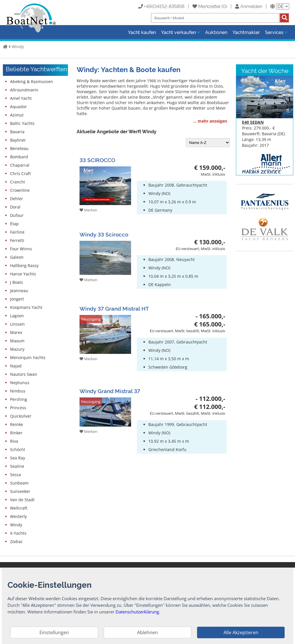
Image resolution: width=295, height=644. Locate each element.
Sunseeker (20, 491)
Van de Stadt (22, 500)
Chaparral (20, 165)
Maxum (17, 341)
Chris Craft (20, 173)
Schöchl (18, 449)
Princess (18, 408)
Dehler (17, 199)
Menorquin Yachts (28, 357)
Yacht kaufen (142, 32)
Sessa (16, 475)
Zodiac (16, 541)
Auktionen (216, 32)
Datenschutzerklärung (137, 612)
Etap (14, 224)
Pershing (19, 399)
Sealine (17, 466)
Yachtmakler (246, 32)
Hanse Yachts (23, 274)
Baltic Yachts (22, 123)
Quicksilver (21, 416)
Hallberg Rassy (24, 265)
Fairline (17, 232)
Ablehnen (147, 632)
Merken (88, 210)
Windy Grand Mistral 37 (110, 391)
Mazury (17, 349)
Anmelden (249, 6)
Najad (16, 366)
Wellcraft (19, 508)
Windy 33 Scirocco (104, 234)
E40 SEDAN (253, 122)
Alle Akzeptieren (241, 632)
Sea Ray (18, 458)
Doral (15, 207)
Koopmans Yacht (26, 307)
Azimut (17, 115)
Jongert (17, 299)
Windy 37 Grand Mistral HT (114, 308)
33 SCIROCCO (97, 160)
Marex (16, 332)
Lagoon (17, 316)
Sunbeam (19, 483)
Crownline (20, 190)
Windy (18, 47)
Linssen (17, 324)
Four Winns (21, 249)
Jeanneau (19, 291)
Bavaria (17, 132)
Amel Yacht (21, 98)
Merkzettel (206, 6)
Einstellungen (54, 632)
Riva (14, 441)
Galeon (17, 257)
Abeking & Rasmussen (32, 81)
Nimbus (18, 391)
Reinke (17, 424)
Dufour (17, 215)
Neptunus (20, 383)
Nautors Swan (24, 374)
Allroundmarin (24, 90)
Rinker (16, 433)
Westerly (18, 516)
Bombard (19, 157)
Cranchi (18, 182)
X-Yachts (18, 533)
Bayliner (18, 140)
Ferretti (17, 240)
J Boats (17, 282)
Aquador (18, 107)
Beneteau (19, 148)
